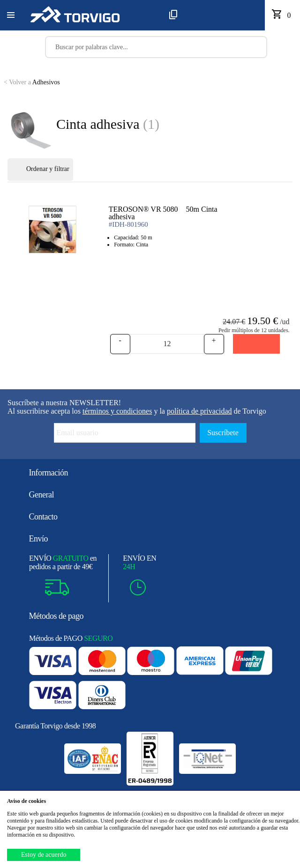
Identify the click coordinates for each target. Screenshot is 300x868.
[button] (11, 15)
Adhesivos (32, 82)
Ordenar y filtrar (40, 170)
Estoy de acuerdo (44, 855)
